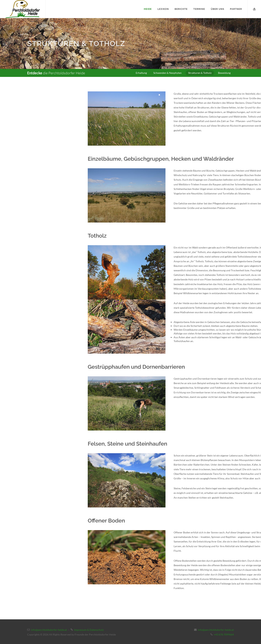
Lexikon (163, 9)
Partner (236, 9)
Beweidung (224, 73)
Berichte (181, 9)
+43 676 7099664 (224, 634)
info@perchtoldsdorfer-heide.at (49, 630)
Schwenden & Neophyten (167, 73)
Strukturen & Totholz (200, 73)
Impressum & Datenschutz (89, 630)
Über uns (217, 9)
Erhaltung (141, 73)
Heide (148, 9)
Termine (199, 9)
